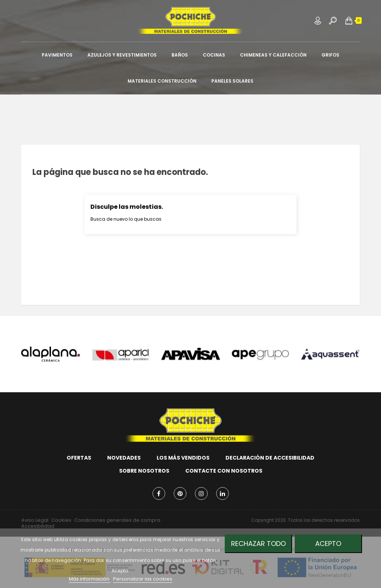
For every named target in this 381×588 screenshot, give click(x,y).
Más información (90, 579)
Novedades (124, 458)
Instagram (201, 493)
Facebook (159, 493)
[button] (349, 20)
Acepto (328, 544)
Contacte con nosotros (224, 471)
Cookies (61, 520)
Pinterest (180, 493)
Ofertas (79, 458)
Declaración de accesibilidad (270, 458)
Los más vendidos (183, 458)
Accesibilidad (38, 526)
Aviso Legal (35, 520)
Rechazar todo (258, 544)
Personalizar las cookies (143, 579)
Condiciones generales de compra (117, 520)
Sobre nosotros (144, 471)
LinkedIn (222, 493)
